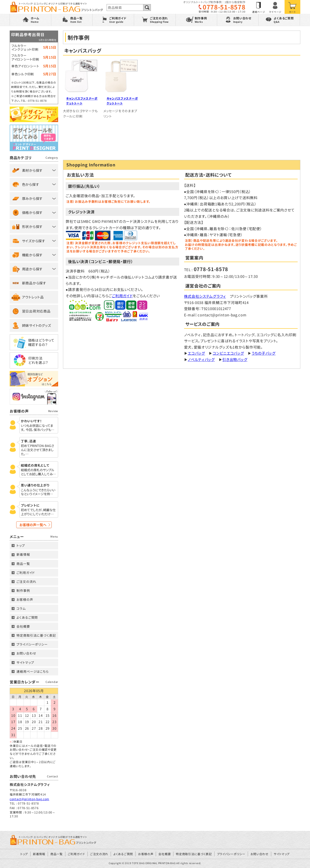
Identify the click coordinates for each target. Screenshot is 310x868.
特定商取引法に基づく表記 (36, 635)
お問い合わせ (26, 653)
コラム (21, 608)
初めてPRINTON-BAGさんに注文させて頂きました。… (37, 450)
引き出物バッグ (235, 359)
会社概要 (23, 626)
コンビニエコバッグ (228, 353)
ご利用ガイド (122, 296)
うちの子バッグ (264, 353)
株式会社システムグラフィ (205, 296)
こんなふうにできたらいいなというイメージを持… (38, 492)
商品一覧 (23, 564)
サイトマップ (25, 662)
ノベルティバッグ (201, 359)
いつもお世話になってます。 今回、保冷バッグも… (38, 428)
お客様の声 (25, 599)
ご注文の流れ (26, 582)
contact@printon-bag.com (29, 799)
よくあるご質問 (27, 617)
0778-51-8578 (224, 7)
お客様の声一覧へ (33, 525)
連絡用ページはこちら (33, 671)
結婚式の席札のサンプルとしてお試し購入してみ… (38, 472)
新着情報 (23, 554)
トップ (21, 545)
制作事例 (23, 590)
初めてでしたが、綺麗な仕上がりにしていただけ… (38, 512)
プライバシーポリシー (32, 644)
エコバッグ (196, 353)
